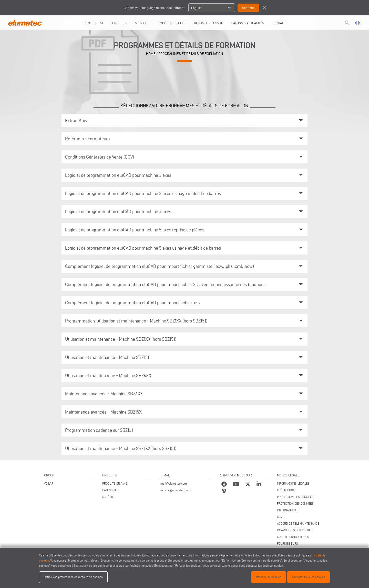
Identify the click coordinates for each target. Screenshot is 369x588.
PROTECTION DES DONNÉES (295, 497)
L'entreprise (94, 23)
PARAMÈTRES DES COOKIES (295, 530)
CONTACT (279, 23)
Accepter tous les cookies (309, 577)
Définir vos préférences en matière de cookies (73, 577)
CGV (280, 517)
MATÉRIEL (109, 497)
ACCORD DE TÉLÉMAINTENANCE (298, 523)
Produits (119, 23)
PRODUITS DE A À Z (115, 483)
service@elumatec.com (175, 490)
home (151, 54)
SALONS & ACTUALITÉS (248, 23)
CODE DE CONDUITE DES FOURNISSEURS (293, 540)
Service (141, 23)
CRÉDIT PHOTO (287, 490)
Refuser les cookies (269, 577)
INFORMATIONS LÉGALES (293, 483)
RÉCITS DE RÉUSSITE (208, 23)
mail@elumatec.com (174, 483)
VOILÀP (49, 483)
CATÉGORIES (110, 490)
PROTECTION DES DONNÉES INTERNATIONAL (295, 507)
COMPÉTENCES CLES (171, 23)
